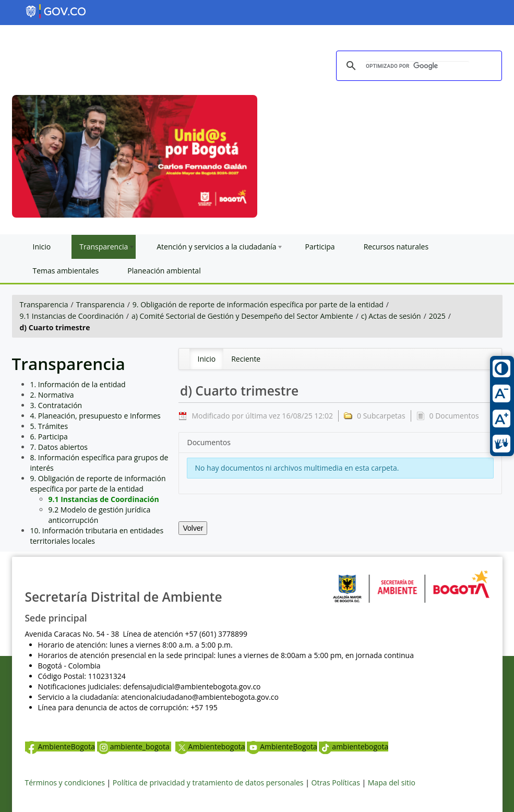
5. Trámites (49, 426)
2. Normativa (52, 395)
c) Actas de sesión (391, 316)
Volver (193, 528)
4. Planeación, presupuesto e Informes (95, 416)
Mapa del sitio (392, 783)
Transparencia (44, 305)
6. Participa (49, 437)
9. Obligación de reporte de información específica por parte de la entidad (258, 305)
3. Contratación (56, 405)
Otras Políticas (336, 783)
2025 (437, 316)
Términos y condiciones (65, 783)
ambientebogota (354, 747)
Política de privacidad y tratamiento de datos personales (208, 783)
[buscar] (417, 66)
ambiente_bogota (134, 747)
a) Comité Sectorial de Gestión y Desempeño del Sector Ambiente (242, 316)
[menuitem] (206, 359)
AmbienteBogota (60, 747)
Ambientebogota (210, 747)
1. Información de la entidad (78, 384)
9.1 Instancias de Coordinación (72, 316)
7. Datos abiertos (59, 447)
